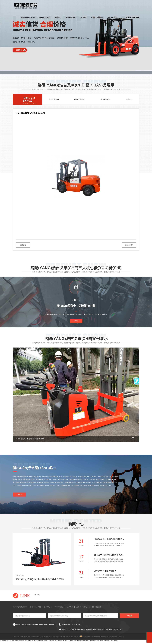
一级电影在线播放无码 (111, 643)
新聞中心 (58, 17)
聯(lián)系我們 (113, 17)
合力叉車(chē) (105, 99)
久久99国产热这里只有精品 (95, 643)
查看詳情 (23, 245)
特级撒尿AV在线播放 (61, 643)
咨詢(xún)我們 (129, 245)
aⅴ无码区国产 (72, 643)
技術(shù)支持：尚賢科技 (116, 639)
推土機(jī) (38, 597)
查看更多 (129, 99)
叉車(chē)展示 (71, 17)
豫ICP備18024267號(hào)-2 (71, 639)
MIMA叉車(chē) (80, 99)
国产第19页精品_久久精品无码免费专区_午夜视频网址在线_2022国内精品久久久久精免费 (27, 643)
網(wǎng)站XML (58, 639)
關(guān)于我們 (45, 17)
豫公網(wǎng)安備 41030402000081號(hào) (94, 639)
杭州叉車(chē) (54, 99)
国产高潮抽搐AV (82, 643)
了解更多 (76, 323)
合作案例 (83, 17)
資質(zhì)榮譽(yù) (97, 17)
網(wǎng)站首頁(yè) (28, 17)
